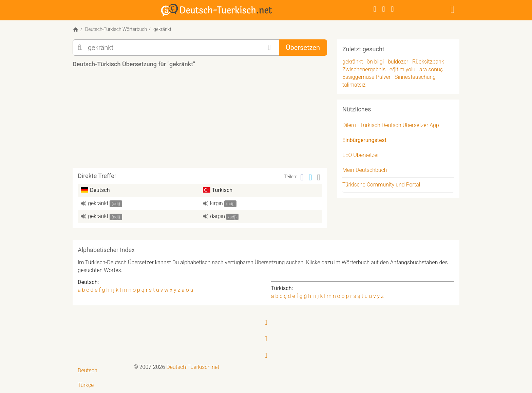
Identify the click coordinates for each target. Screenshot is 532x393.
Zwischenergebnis (364, 69)
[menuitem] (101, 371)
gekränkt (98, 203)
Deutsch (88, 370)
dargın (217, 216)
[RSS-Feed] (393, 9)
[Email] (319, 177)
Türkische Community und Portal (381, 185)
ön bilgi (375, 62)
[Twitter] (384, 9)
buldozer (398, 62)
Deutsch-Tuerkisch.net (193, 367)
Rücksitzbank (428, 62)
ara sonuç (431, 69)
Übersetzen (303, 48)
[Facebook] (375, 9)
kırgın (216, 203)
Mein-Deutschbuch (365, 170)
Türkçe (86, 385)
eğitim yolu (402, 69)
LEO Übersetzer (361, 155)
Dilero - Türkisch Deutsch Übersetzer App (391, 125)
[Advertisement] (200, 120)
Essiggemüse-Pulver (366, 77)
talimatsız (354, 85)
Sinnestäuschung (415, 77)
